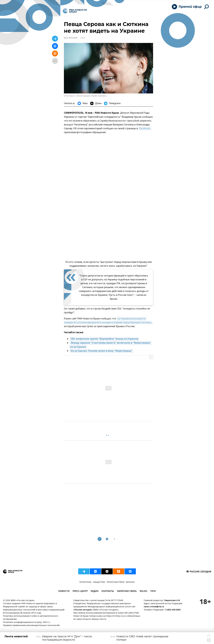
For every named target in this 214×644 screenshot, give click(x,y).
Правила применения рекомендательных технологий (31, 626)
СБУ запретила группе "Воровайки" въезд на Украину (104, 339)
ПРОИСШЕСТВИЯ (116, 582)
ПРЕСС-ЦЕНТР (80, 591)
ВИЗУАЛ (130, 582)
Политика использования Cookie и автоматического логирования (31, 618)
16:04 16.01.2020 (71, 38)
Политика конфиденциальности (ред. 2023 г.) (26, 622)
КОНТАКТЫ (108, 591)
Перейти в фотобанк (99, 96)
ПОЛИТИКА (85, 582)
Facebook (145, 129)
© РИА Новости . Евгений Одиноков (77, 96)
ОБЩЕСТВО (99, 582)
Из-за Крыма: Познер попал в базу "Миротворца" (102, 351)
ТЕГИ (153, 591)
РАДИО (95, 591)
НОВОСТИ (64, 591)
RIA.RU (143, 591)
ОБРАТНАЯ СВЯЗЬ (127, 591)
